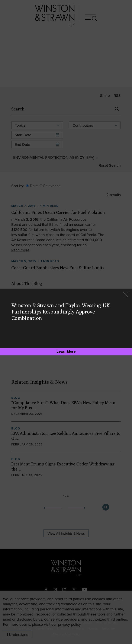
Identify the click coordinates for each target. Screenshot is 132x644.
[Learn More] (66, 352)
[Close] (126, 295)
